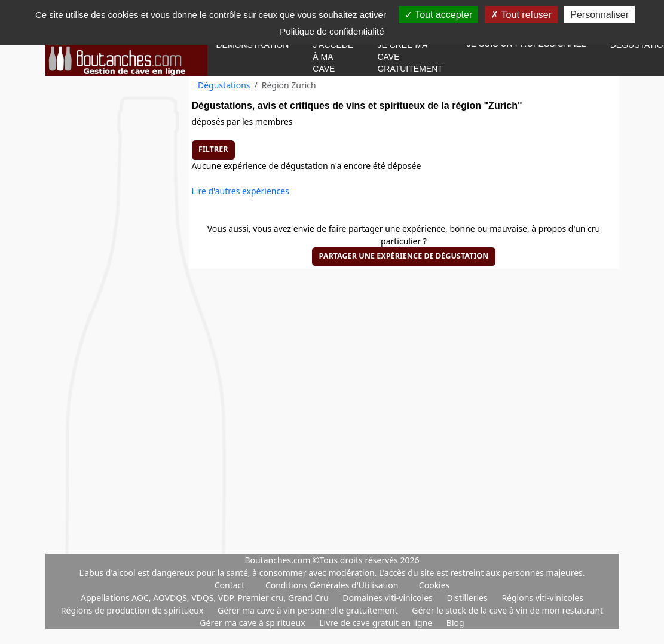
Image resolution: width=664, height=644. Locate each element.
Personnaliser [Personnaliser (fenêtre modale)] (599, 15)
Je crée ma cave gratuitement (410, 57)
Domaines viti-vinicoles (388, 598)
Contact (230, 585)
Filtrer (213, 149)
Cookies (434, 585)
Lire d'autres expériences (241, 191)
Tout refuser (521, 15)
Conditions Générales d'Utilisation (332, 585)
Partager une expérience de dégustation (403, 256)
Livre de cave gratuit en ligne (377, 623)
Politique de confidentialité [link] (332, 31)
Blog (455, 623)
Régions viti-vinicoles (542, 598)
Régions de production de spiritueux (133, 610)
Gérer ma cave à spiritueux (253, 623)
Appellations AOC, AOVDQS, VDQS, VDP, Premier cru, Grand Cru (206, 598)
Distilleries (468, 598)
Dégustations (224, 85)
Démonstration (253, 45)
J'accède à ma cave (333, 57)
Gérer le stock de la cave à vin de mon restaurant (507, 610)
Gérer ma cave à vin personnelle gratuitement (309, 610)
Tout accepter (438, 15)
